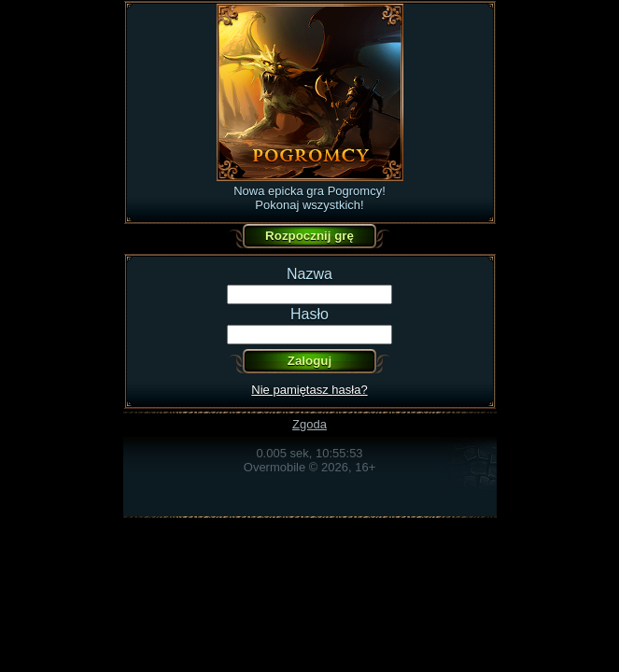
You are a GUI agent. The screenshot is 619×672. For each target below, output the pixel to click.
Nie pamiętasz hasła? (309, 390)
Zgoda (309, 424)
